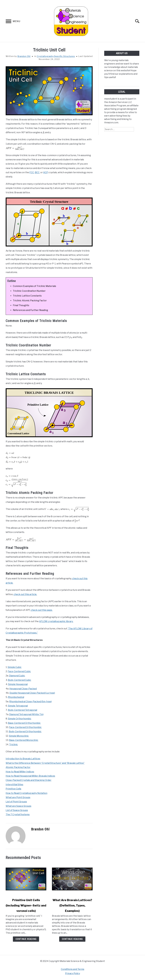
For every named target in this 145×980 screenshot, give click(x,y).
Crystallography (45, 56)
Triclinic (14, 745)
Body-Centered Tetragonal (23, 710)
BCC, (37, 172)
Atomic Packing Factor (18, 767)
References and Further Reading (30, 310)
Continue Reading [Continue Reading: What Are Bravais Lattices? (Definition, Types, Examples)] (72, 939)
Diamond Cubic (17, 676)
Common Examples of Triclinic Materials (34, 286)
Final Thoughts (21, 305)
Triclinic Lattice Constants (27, 296)
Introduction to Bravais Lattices (23, 759)
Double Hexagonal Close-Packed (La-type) (32, 693)
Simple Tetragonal (18, 706)
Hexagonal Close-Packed (23, 689)
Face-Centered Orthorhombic (25, 727)
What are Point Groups (18, 797)
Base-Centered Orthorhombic (24, 723)
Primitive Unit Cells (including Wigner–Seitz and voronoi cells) (26, 905)
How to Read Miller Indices (20, 772)
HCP (46, 172)
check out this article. (25, 594)
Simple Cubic (15, 667)
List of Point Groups (16, 802)
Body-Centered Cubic (20, 680)
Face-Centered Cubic (19, 671)
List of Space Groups (17, 810)
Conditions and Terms (73, 969)
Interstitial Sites (14, 785)
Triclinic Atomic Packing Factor (30, 301)
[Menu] (8, 22)
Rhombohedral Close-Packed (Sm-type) (30, 702)
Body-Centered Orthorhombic (25, 732)
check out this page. (42, 610)
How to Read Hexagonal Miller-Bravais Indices (30, 776)
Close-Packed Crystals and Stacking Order (29, 780)
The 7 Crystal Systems (18, 814)
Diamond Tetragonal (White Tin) (26, 714)
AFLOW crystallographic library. (56, 621)
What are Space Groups (18, 806)
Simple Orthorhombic (20, 719)
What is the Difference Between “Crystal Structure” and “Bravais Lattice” (45, 763)
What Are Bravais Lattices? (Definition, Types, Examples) (72, 905)
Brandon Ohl (24, 56)
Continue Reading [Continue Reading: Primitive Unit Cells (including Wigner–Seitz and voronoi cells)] (26, 939)
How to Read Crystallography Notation (26, 793)
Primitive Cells (13, 789)
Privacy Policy (73, 973)
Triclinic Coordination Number (29, 291)
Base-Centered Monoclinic (24, 740)
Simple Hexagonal (18, 684)
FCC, (32, 172)
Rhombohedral (16, 697)
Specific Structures (64, 56)
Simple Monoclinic (19, 736)
